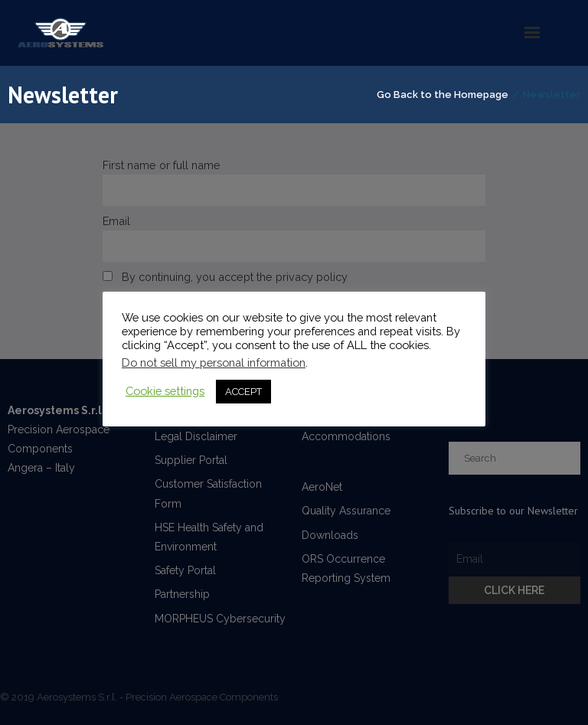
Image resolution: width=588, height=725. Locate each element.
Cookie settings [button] (165, 391)
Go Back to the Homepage (443, 95)
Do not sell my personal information (214, 362)
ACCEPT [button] (243, 392)
